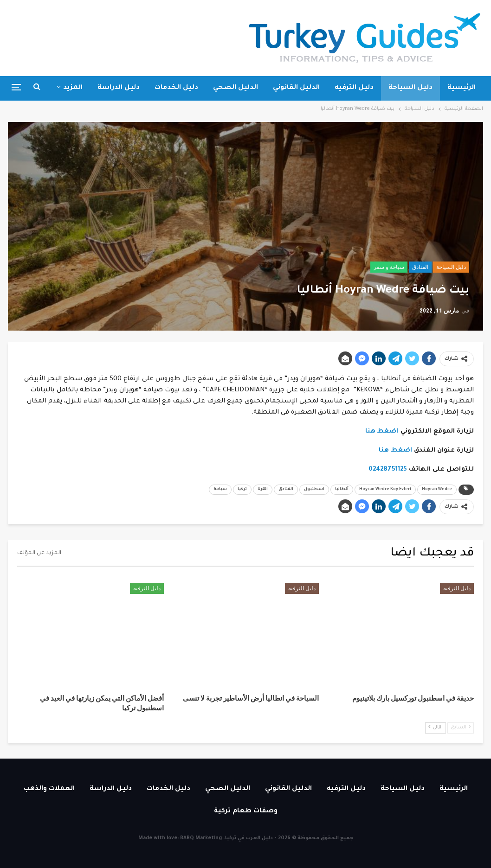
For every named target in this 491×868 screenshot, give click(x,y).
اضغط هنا (382, 431)
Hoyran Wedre (437, 490)
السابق (461, 727)
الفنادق (420, 267)
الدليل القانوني (296, 88)
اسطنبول (314, 490)
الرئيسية (462, 88)
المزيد (73, 88)
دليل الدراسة (119, 88)
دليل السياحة (410, 88)
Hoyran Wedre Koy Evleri (385, 490)
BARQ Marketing (201, 838)
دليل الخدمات (176, 88)
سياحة (220, 490)
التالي (436, 727)
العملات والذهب (49, 789)
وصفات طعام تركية (246, 811)
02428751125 (389, 469)
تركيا (242, 490)
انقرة (263, 490)
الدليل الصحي (236, 88)
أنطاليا (342, 490)
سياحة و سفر (389, 267)
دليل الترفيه (354, 88)
